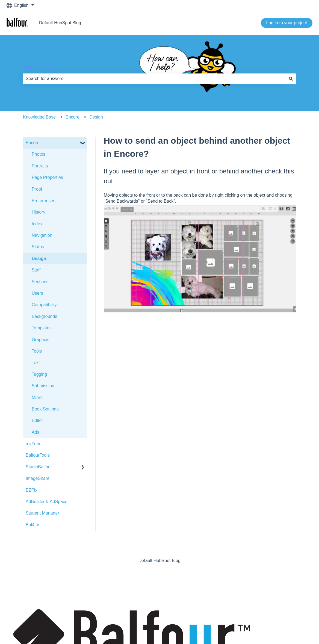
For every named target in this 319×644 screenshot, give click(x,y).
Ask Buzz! (38, 67)
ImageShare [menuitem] (38, 478)
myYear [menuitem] (33, 444)
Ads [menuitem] (36, 432)
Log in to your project (287, 23)
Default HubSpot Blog (60, 23)
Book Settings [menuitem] (45, 409)
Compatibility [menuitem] (44, 305)
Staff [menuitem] (36, 270)
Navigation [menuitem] (42, 235)
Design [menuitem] (39, 259)
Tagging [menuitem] (39, 374)
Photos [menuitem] (39, 154)
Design (96, 117)
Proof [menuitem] (37, 189)
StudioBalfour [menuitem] (39, 467)
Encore (73, 117)
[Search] (291, 79)
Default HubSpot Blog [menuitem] (159, 561)
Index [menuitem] (37, 224)
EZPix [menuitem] (32, 490)
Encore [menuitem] (33, 143)
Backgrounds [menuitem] (44, 316)
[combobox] (154, 79)
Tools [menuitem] (37, 351)
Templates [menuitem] (42, 328)
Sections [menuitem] (40, 282)
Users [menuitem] (37, 293)
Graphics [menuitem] (40, 340)
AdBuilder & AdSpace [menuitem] (47, 502)
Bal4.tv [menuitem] (32, 525)
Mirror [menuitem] (37, 398)
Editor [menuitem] (37, 420)
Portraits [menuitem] (40, 166)
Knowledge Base (39, 117)
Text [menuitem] (36, 363)
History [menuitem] (39, 212)
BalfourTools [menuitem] (38, 455)
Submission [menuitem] (43, 386)
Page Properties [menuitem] (47, 177)
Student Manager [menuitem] (42, 513)
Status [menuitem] (38, 247)
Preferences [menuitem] (43, 201)
